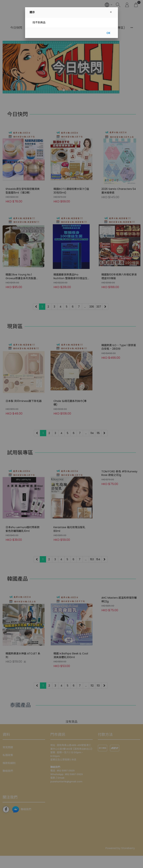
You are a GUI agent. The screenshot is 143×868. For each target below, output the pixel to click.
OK (108, 33)
